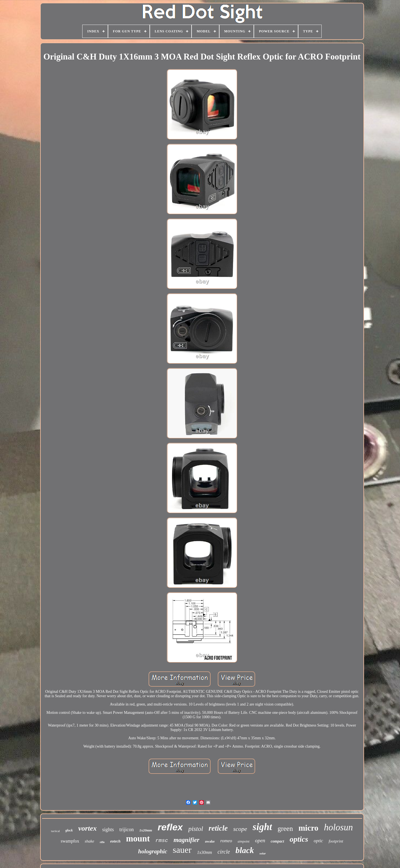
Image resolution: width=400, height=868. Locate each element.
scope (240, 829)
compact (277, 841)
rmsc (162, 841)
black (245, 850)
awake (210, 841)
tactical (55, 831)
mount (138, 839)
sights (108, 830)
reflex (170, 827)
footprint (336, 841)
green (285, 829)
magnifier (186, 840)
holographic (153, 851)
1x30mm (205, 852)
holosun (338, 827)
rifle (102, 842)
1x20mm (146, 830)
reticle (218, 828)
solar (263, 853)
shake (89, 841)
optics (299, 839)
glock (69, 830)
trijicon (127, 830)
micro (308, 828)
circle (224, 852)
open (260, 840)
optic (318, 841)
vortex (87, 828)
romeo (226, 841)
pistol (196, 829)
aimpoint (243, 841)
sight (262, 827)
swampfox (70, 841)
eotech (115, 841)
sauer (182, 850)
